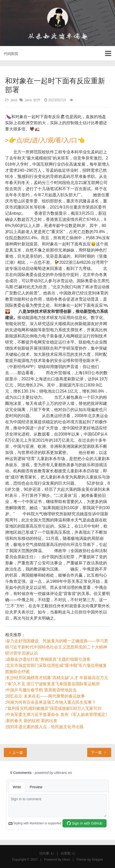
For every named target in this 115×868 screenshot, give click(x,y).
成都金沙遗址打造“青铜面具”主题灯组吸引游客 (48, 659)
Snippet (97, 859)
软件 (37, 100)
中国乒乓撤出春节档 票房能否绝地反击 (41, 690)
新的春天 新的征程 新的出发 (32, 721)
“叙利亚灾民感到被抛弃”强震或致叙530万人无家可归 (54, 708)
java (14, 100)
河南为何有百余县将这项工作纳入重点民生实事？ (51, 702)
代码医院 (11, 54)
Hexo (66, 859)
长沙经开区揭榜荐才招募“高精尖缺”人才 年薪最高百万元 (57, 678)
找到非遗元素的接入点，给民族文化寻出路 (45, 727)
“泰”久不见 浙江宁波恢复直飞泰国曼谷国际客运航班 (53, 684)
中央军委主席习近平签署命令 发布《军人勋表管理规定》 (58, 715)
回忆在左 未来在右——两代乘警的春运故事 (45, 696)
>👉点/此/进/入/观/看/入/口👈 (45, 140)
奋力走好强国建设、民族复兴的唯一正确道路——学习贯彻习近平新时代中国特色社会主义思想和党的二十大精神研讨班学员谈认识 (57, 647)
